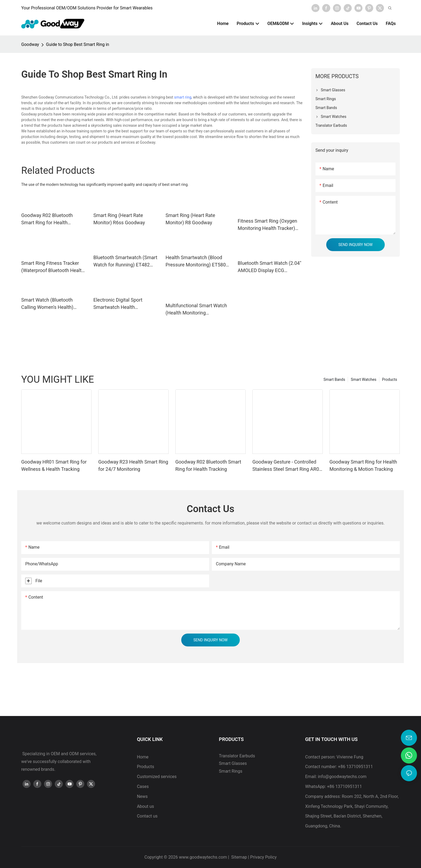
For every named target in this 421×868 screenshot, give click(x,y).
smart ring (183, 97)
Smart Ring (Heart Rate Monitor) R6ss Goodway (119, 219)
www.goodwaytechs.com (203, 857)
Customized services (157, 777)
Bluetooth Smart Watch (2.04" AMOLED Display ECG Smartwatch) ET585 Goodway (270, 267)
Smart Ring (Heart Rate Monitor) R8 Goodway (190, 219)
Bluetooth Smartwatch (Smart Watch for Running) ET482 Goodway (125, 261)
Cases (143, 786)
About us (146, 806)
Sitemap (239, 857)
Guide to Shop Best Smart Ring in (77, 44)
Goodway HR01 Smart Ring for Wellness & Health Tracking (54, 465)
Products (390, 379)
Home (143, 757)
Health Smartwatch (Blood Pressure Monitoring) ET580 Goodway (196, 261)
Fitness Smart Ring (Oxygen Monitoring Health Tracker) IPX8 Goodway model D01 (267, 225)
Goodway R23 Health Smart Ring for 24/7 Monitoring (133, 465)
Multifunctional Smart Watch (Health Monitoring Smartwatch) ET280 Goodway (198, 310)
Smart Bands (334, 379)
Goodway (30, 44)
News (142, 796)
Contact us (147, 816)
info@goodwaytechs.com (342, 777)
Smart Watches (363, 379)
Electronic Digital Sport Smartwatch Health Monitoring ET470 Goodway (123, 304)
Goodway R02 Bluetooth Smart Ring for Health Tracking (47, 219)
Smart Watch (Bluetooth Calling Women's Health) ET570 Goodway (47, 304)
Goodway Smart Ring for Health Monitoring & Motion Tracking (363, 465)
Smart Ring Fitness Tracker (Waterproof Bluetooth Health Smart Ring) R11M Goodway (53, 267)
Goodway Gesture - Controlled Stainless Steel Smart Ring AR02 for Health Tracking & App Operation (287, 466)
